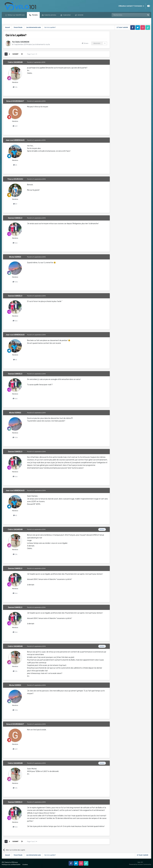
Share (85, 43)
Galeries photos (50, 15)
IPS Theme (5, 862)
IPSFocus (15, 862)
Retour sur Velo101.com (16, 15)
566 (15, 243)
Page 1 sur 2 (32, 54)
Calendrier (67, 15)
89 (15, 204)
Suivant (15, 54)
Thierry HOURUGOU (15, 179)
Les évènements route (41, 44)
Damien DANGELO (15, 218)
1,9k (15, 87)
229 (15, 126)
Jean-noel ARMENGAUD (15, 140)
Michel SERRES (15, 257)
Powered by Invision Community (140, 864)
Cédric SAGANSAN (22, 42)
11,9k (15, 282)
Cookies (25, 865)
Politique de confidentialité (11, 865)
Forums (35, 15)
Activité (80, 15)
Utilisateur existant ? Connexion (131, 6)
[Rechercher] (124, 15)
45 (15, 165)
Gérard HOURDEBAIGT (15, 101)
